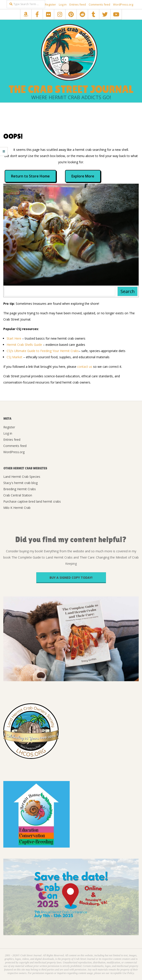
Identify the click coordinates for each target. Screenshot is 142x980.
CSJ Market (14, 357)
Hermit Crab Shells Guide (24, 345)
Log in (63, 4)
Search (128, 291)
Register (50, 4)
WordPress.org (123, 4)
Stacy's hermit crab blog (20, 483)
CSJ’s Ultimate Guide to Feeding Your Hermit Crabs (43, 351)
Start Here (14, 338)
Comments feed (99, 4)
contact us (85, 367)
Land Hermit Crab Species (22, 477)
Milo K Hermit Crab (17, 508)
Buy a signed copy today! (71, 578)
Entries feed (78, 4)
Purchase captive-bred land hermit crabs (32, 501)
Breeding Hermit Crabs (20, 489)
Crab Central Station (18, 495)
